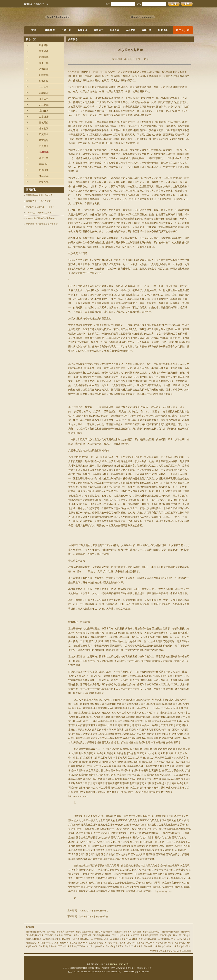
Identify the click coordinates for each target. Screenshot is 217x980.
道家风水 (85, 939)
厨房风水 (64, 943)
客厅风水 (83, 943)
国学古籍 (58, 935)
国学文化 (41, 932)
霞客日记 (44, 164)
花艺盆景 (44, 129)
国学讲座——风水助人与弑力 (39, 195)
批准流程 (163, 30)
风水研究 (123, 939)
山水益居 (44, 117)
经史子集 (44, 63)
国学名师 (127, 932)
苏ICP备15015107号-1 (120, 964)
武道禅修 (44, 51)
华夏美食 (44, 146)
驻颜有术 (44, 111)
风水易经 (66, 939)
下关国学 (164, 935)
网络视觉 (44, 182)
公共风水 (131, 943)
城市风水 (141, 943)
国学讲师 (99, 932)
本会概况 (50, 30)
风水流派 (119, 946)
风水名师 (114, 939)
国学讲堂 (80, 932)
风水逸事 (152, 939)
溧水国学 (183, 935)
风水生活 (33, 946)
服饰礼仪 (44, 81)
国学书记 (49, 935)
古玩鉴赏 (44, 93)
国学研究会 (31, 932)
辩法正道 (44, 158)
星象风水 (35, 943)
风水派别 (110, 946)
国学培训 (70, 932)
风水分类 (129, 946)
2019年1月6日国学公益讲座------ (40, 218)
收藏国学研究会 (41, 4)
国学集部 (30, 935)
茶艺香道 (44, 140)
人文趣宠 (44, 105)
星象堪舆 (44, 45)
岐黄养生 (44, 134)
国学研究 (51, 932)
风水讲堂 (95, 939)
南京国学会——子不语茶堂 (38, 201)
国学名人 (156, 932)
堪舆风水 (45, 943)
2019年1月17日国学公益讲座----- (41, 213)
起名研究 (167, 946)
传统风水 (143, 939)
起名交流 (177, 946)
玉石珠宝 (44, 87)
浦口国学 (37, 939)
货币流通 (44, 170)
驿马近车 (44, 176)
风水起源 (43, 946)
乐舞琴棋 (44, 75)
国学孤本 (81, 946)
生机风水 (139, 946)
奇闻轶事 (44, 57)
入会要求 (131, 30)
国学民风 (125, 935)
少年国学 (44, 152)
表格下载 (147, 30)
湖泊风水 (112, 943)
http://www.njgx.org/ (163, 891)
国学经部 (166, 932)
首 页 (34, 30)
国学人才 (116, 935)
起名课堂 (158, 946)
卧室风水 (74, 943)
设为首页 (28, 4)
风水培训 (104, 939)
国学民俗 (97, 935)
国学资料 (68, 935)
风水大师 (181, 939)
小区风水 (150, 943)
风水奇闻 (162, 939)
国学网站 (106, 935)
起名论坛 (186, 946)
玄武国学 (135, 935)
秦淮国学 (145, 935)
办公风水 (160, 943)
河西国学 (154, 935)
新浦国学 (47, 939)
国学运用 (98, 30)
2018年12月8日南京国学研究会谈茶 (42, 224)
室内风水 (100, 946)
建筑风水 (93, 943)
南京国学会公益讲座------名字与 (40, 207)
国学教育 (61, 932)
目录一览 (66, 30)
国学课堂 (147, 932)
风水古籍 (72, 946)
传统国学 (118, 932)
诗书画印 (44, 69)
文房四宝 (44, 99)
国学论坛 (78, 935)
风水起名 (76, 939)
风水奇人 (171, 939)
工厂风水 (54, 943)
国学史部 (175, 932)
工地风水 (121, 943)
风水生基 (148, 946)
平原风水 (102, 943)
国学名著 (62, 946)
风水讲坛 (169, 943)
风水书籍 (52, 946)
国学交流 (87, 935)
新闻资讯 (82, 30)
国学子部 (185, 932)
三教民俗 (44, 123)
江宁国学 (173, 935)
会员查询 (114, 30)
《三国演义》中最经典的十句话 (94, 911)
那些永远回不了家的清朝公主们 (94, 917)
